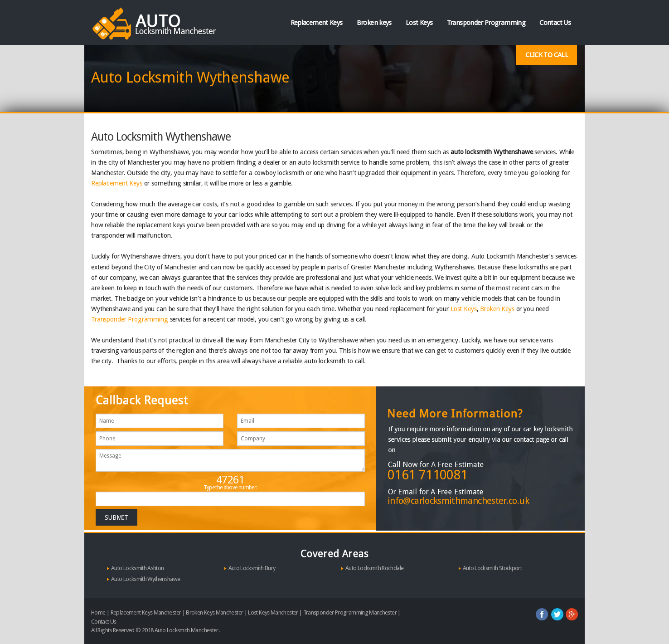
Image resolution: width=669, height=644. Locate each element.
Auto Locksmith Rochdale (374, 568)
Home (98, 612)
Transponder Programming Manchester (350, 612)
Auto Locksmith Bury (252, 568)
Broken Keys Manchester (214, 612)
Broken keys (374, 23)
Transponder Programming (486, 23)
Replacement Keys (317, 23)
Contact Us (555, 23)
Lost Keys (419, 23)
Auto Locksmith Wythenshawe (145, 579)
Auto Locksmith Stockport (492, 568)
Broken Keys (497, 309)
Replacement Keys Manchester (146, 612)
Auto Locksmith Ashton (138, 568)
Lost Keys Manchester (273, 612)
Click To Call (547, 55)
